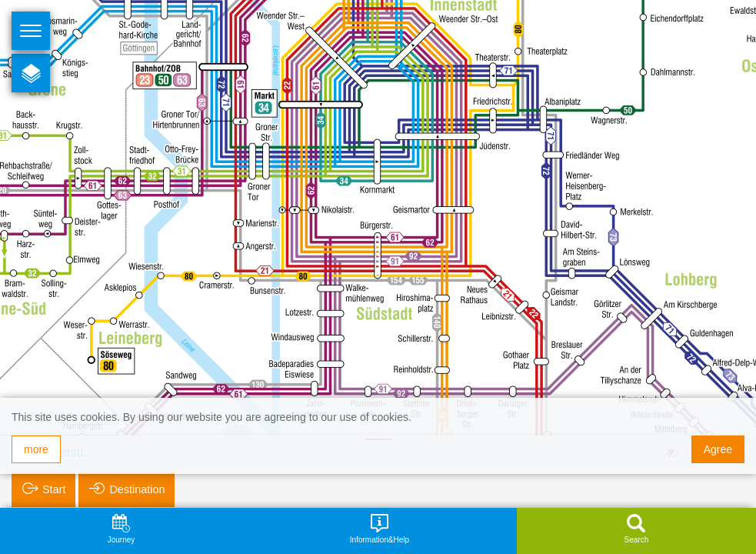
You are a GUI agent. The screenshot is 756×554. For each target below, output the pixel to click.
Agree (718, 449)
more (36, 449)
